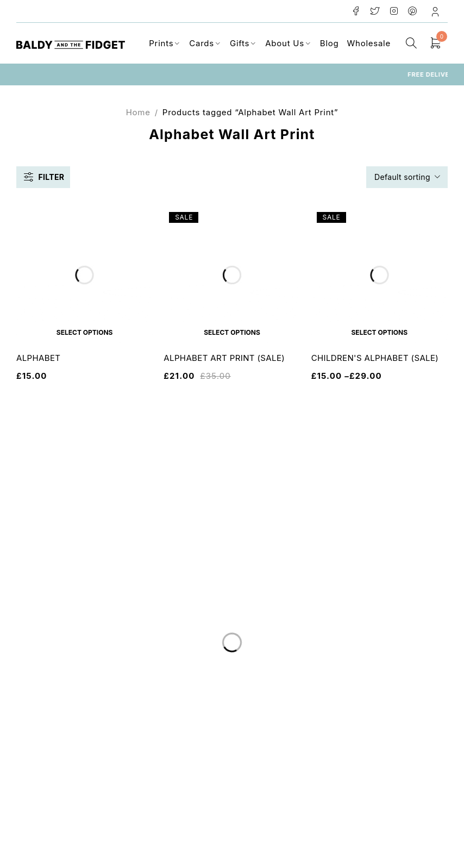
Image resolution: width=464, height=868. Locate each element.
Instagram (394, 11)
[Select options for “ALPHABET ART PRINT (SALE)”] (232, 332)
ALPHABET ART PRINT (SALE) (224, 358)
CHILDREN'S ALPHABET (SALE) (375, 358)
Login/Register (436, 11)
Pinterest (413, 11)
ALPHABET (38, 358)
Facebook (356, 11)
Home (138, 112)
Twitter (375, 11)
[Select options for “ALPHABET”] (84, 332)
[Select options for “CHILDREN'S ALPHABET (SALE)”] (380, 332)
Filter (51, 177)
